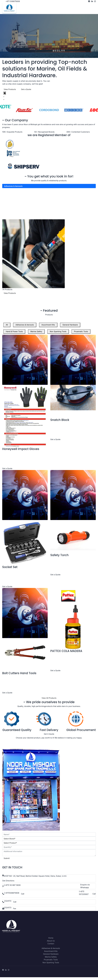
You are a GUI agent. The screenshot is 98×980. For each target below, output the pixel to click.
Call (23, 897)
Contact (51, 946)
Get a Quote (26, 92)
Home (51, 941)
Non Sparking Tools (12, 210)
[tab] (5, 96)
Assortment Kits (11, 193)
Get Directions (8, 884)
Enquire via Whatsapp (85, 889)
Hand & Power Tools (13, 202)
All (7, 328)
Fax (15, 911)
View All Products (49, 701)
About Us (51, 944)
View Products (10, 92)
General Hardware (12, 198)
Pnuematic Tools (11, 215)
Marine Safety (10, 206)
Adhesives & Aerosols (13, 189)
